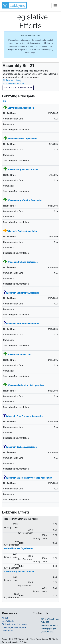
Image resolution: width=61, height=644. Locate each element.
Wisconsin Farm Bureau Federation (23, 324)
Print (4, 101)
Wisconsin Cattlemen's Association (23, 293)
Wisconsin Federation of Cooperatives (26, 385)
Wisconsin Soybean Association (21, 447)
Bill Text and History (12, 80)
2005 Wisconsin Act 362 (14, 84)
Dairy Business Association (21, 108)
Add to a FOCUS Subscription (18, 88)
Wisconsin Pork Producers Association (25, 416)
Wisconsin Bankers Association (22, 231)
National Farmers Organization (22, 139)
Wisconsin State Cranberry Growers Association (29, 478)
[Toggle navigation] (55, 6)
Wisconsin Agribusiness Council (23, 170)
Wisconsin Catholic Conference (23, 262)
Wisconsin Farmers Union (20, 354)
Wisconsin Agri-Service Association (25, 200)
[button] (14, 5)
